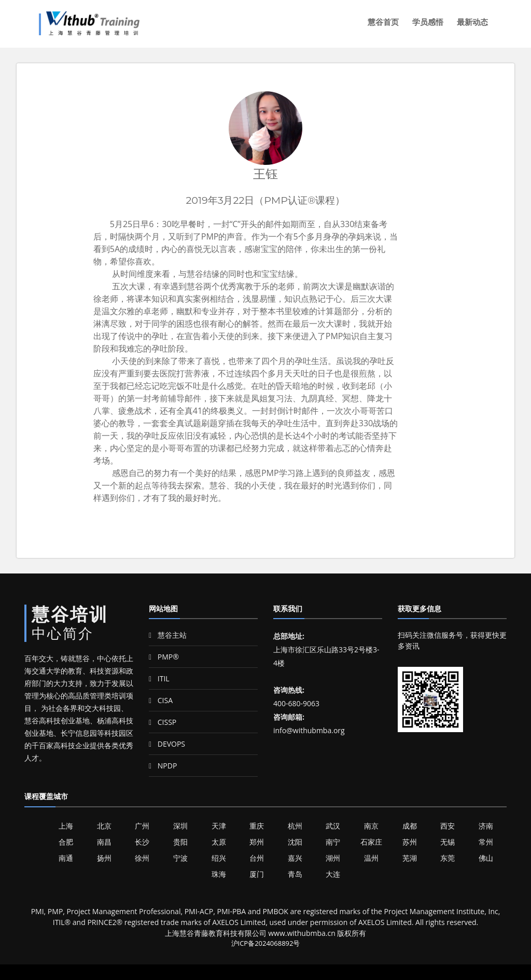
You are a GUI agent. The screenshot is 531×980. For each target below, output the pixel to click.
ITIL (159, 678)
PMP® (164, 657)
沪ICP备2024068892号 (266, 943)
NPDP (163, 766)
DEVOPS (167, 744)
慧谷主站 (168, 635)
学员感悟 (428, 22)
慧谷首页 (383, 22)
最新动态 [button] (472, 22)
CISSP (163, 722)
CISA (161, 700)
